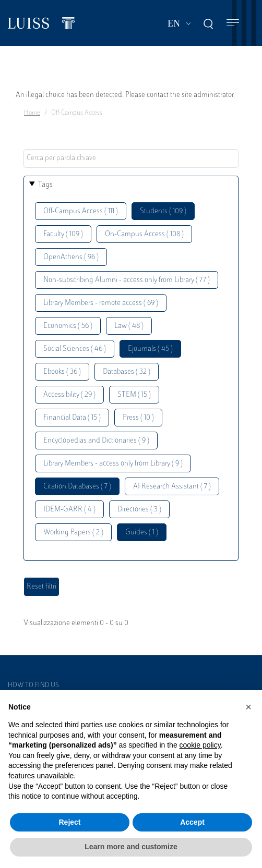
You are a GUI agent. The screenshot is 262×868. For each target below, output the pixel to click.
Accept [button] (192, 822)
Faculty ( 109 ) (63, 234)
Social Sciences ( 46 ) (75, 349)
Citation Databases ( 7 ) (77, 487)
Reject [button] (69, 822)
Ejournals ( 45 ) (150, 349)
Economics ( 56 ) (68, 326)
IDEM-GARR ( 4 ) (69, 510)
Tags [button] (45, 185)
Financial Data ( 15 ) (72, 418)
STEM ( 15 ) (134, 395)
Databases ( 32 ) (127, 372)
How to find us (33, 686)
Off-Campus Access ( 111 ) (81, 211)
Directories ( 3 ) (139, 510)
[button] (248, 707)
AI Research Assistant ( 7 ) (172, 487)
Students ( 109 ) (163, 211)
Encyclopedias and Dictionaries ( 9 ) (96, 441)
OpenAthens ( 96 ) (71, 257)
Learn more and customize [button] (131, 847)
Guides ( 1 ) (142, 533)
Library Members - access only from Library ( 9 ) (113, 464)
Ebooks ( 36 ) (62, 372)
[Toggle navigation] (233, 23)
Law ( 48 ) (129, 326)
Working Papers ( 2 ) (73, 533)
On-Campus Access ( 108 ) (144, 234)
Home (32, 113)
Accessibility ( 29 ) (69, 395)
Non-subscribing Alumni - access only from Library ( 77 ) (127, 280)
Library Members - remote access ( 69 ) (101, 303)
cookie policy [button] (200, 745)
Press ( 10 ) (138, 418)
